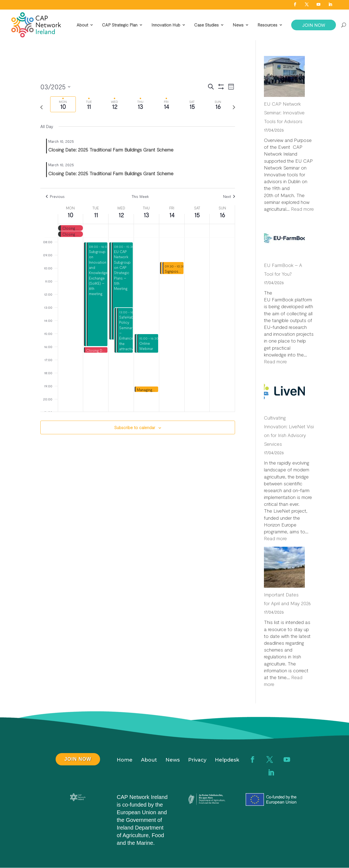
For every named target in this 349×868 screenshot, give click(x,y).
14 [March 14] (172, 215)
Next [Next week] (229, 196)
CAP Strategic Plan (120, 25)
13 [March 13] (146, 215)
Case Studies (206, 25)
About (82, 25)
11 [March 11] (96, 215)
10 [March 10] (70, 215)
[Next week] (234, 107)
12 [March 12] (121, 215)
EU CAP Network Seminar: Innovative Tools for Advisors (284, 112)
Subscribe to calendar (135, 427)
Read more (302, 209)
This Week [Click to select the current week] (140, 196)
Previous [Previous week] (55, 196)
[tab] (63, 104)
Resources (267, 25)
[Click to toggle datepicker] (55, 87)
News (238, 25)
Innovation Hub (166, 25)
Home (125, 760)
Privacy (197, 760)
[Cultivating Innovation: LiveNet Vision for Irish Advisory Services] (284, 392)
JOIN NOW (314, 25)
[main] (138, 264)
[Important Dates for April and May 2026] (284, 568)
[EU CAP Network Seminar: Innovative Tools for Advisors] (284, 78)
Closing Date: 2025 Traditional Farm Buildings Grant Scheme (111, 150)
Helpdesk (227, 760)
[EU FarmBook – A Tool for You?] (284, 239)
